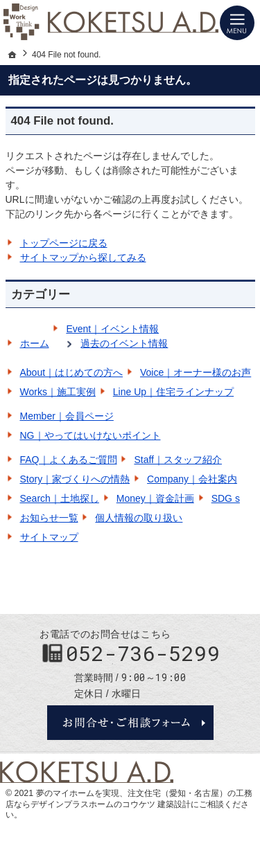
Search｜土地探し (60, 498)
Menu (237, 23)
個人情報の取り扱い (139, 518)
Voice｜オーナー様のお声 (196, 372)
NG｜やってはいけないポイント (90, 435)
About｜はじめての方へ (72, 372)
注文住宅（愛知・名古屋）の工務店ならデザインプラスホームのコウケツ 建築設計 (129, 799)
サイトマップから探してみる (83, 257)
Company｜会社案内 (192, 479)
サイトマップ (49, 537)
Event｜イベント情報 (112, 329)
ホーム (35, 343)
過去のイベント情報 (124, 343)
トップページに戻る (64, 243)
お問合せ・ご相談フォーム (130, 723)
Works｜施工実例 (58, 392)
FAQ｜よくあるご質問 (69, 460)
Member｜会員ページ (67, 416)
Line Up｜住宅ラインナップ (173, 392)
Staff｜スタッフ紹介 (178, 460)
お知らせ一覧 (49, 518)
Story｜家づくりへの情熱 (75, 479)
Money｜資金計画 (155, 498)
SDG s (226, 498)
